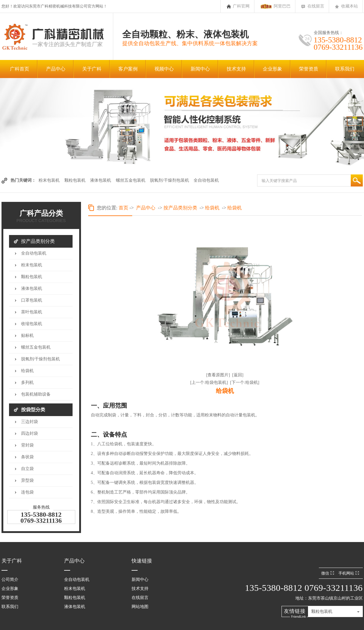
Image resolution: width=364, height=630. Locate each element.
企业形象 (272, 69)
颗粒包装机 (75, 180)
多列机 (27, 382)
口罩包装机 (32, 300)
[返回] (238, 375)
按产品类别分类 (38, 241)
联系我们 (345, 69)
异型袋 (27, 480)
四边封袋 (30, 433)
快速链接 (142, 561)
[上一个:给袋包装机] (209, 382)
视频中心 (164, 69)
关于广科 (92, 69)
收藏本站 (350, 6)
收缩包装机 (32, 324)
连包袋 (27, 492)
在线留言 (316, 6)
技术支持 (236, 69)
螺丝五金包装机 (131, 180)
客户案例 (128, 69)
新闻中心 (200, 69)
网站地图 (140, 607)
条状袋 (27, 457)
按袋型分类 (33, 410)
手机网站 (349, 573)
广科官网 (241, 6)
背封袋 (27, 445)
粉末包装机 (49, 180)
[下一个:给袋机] (245, 382)
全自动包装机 (206, 180)
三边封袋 (30, 422)
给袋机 (27, 371)
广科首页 (20, 69)
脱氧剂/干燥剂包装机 (170, 180)
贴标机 (27, 335)
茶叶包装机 (32, 312)
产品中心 (56, 69)
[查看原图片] (218, 375)
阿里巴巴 (282, 6)
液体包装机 (101, 180)
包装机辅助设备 (36, 394)
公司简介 (10, 580)
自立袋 (27, 469)
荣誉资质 (309, 69)
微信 (328, 573)
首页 (123, 208)
